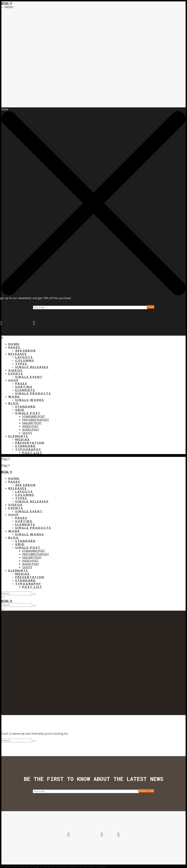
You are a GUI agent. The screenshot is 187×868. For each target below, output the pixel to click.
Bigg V (7, 3)
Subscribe (146, 791)
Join (151, 307)
